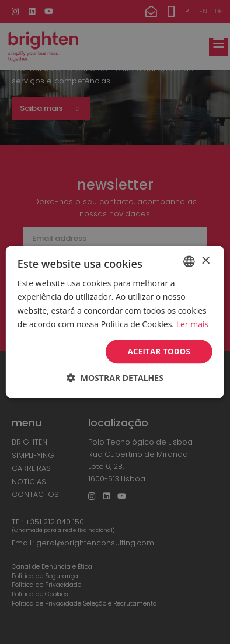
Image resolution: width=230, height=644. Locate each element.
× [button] (205, 261)
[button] (115, 378)
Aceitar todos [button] (159, 351)
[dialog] (115, 322)
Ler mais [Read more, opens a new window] (192, 324)
